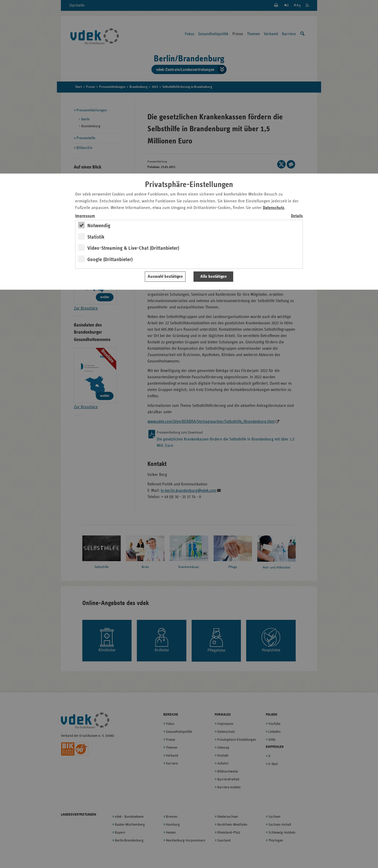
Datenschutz (274, 208)
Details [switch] (297, 216)
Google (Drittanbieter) (110, 260)
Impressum (85, 216)
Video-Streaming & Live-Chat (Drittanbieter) (133, 248)
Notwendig (99, 226)
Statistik (96, 237)
